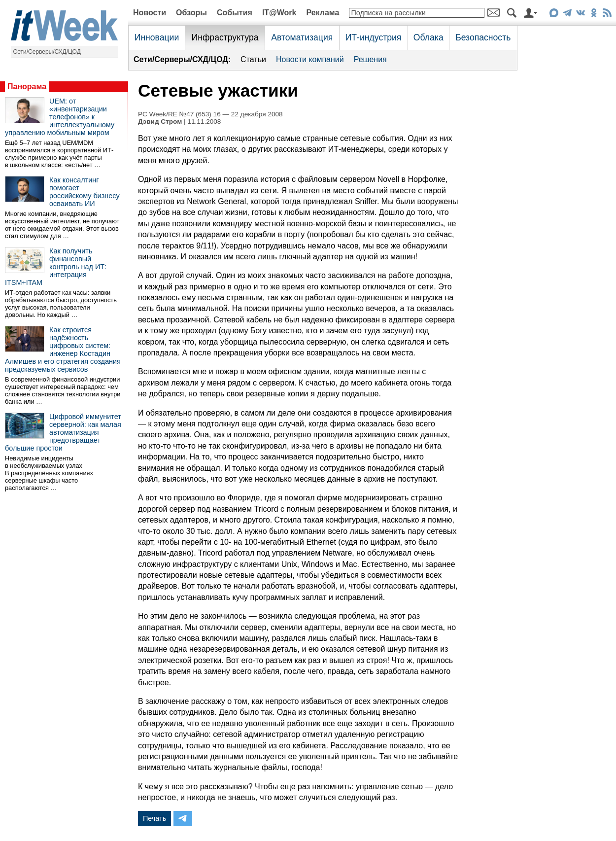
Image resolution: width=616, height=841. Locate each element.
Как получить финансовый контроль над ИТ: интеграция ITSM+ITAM (56, 267)
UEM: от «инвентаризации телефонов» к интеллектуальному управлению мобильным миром (60, 117)
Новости (150, 13)
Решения (370, 59)
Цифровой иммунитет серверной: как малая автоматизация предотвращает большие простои (63, 432)
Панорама (27, 87)
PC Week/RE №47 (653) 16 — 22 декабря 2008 (210, 114)
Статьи (253, 59)
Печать (154, 818)
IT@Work (279, 13)
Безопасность (483, 37)
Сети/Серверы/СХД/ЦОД (47, 52)
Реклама (323, 13)
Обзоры (191, 13)
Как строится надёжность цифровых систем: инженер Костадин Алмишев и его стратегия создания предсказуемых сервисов (63, 350)
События (235, 13)
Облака (428, 37)
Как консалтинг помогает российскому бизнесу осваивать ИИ (85, 192)
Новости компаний (310, 59)
